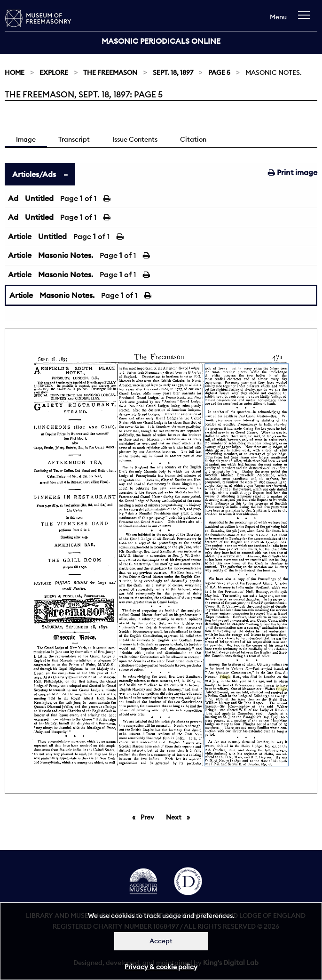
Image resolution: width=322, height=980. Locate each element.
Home (15, 72)
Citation (193, 139)
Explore (54, 72)
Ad (13, 198)
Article (20, 236)
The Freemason (110, 72)
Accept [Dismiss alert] (161, 941)
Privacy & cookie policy (161, 967)
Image (26, 139)
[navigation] (306, 20)
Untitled (39, 198)
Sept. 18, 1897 (173, 72)
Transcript (74, 139)
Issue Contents (135, 139)
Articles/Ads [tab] (34, 174)
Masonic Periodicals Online (161, 41)
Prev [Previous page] (149, 817)
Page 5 (219, 72)
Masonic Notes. (66, 255)
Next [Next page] (180, 817)
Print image (293, 172)
